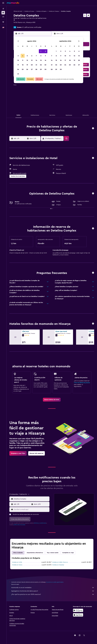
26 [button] (27, 69)
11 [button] (23, 60)
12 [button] (27, 60)
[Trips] (3, 22)
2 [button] (45, 51)
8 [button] (41, 56)
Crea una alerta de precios (82, 383)
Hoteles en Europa (29, 11)
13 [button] (32, 60)
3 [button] (18, 56)
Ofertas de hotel (18, 11)
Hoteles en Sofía (17, 562)
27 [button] (32, 69)
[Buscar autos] (3, 17)
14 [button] (36, 60)
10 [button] (18, 60)
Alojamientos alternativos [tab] (35, 553)
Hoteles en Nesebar (58, 565)
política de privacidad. (19, 525)
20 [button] (32, 65)
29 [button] (41, 69)
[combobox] (31, 499)
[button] (3, 3)
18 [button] (23, 65)
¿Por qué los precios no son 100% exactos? (53, 594)
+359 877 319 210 (19, 25)
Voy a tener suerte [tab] (53, 553)
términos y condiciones (40, 523)
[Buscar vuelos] (3, 9)
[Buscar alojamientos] (3, 13)
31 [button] (18, 74)
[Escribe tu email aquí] (31, 509)
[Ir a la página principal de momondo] (13, 3)
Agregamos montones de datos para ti (53, 591)
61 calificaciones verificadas (32, 27)
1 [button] (41, 51)
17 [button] (18, 65)
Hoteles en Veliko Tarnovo (60, 562)
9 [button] (45, 56)
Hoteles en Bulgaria (41, 11)
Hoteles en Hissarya (54, 11)
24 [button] (18, 69)
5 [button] (27, 56)
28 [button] (36, 69)
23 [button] (45, 65)
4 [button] (23, 56)
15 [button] (41, 60)
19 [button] (27, 65)
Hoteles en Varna (17, 565)
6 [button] (32, 56)
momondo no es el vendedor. (53, 588)
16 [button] (45, 60)
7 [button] (36, 56)
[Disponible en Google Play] (78, 610)
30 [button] (45, 69)
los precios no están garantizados (55, 582)
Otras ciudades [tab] (18, 553)
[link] (52, 400)
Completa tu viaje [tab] (68, 553)
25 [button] (23, 69)
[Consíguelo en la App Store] (78, 615)
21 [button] (36, 65)
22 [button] (41, 65)
